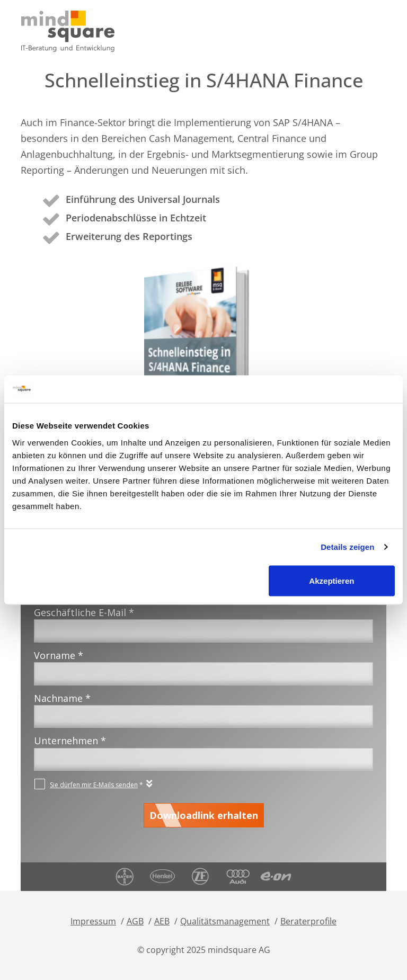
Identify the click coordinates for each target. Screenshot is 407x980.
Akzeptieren (331, 580)
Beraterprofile (308, 921)
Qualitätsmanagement (225, 921)
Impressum (93, 921)
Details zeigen (347, 547)
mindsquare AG (239, 950)
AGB (135, 921)
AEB (162, 921)
